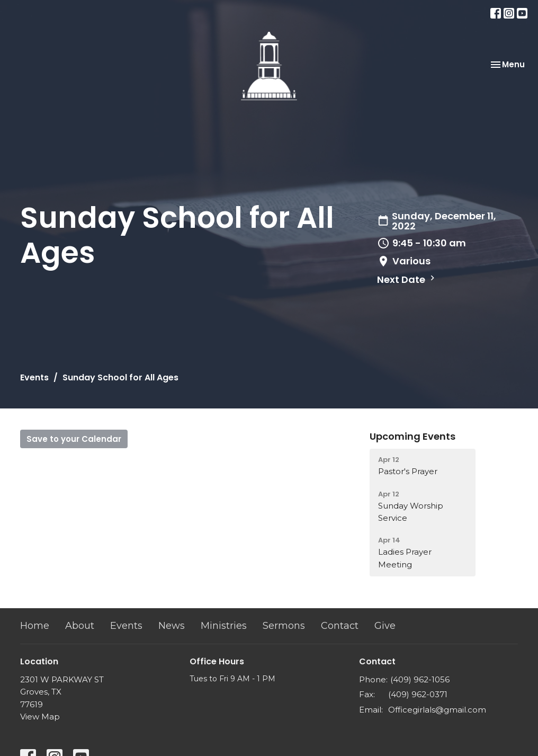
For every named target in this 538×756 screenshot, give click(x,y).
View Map (40, 717)
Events (34, 377)
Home (35, 626)
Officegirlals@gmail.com (437, 710)
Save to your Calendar (74, 439)
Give (385, 626)
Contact (340, 626)
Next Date (407, 279)
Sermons (284, 626)
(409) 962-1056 (420, 679)
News (172, 626)
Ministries (224, 626)
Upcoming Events (413, 436)
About (80, 626)
